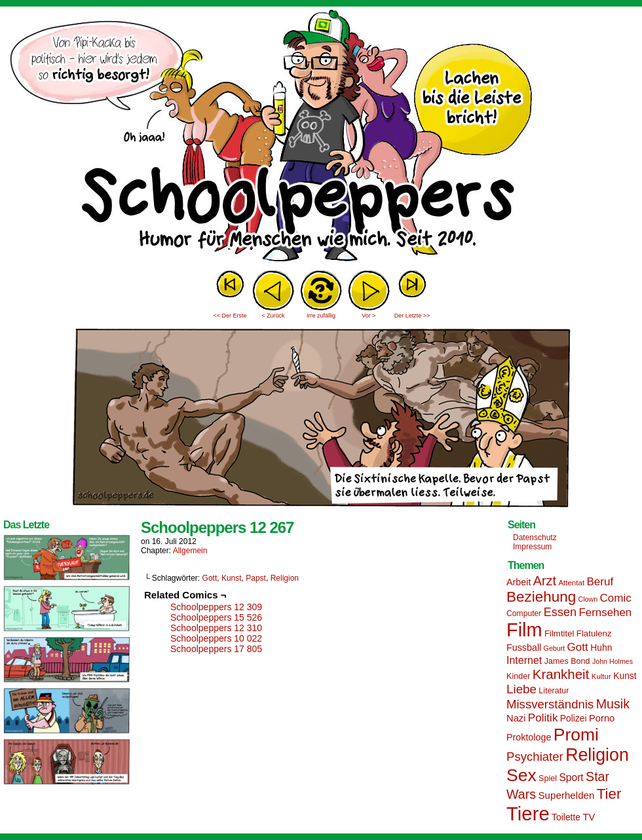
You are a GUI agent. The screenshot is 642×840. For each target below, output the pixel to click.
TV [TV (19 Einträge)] (589, 817)
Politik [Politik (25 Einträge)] (543, 718)
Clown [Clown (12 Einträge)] (588, 599)
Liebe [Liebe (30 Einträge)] (521, 689)
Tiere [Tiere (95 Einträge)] (528, 813)
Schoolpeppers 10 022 (216, 638)
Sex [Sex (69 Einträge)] (521, 775)
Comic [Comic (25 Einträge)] (615, 598)
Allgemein (190, 551)
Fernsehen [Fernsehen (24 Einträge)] (606, 612)
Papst (256, 578)
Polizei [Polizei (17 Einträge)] (574, 718)
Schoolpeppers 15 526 (216, 617)
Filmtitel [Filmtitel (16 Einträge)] (559, 633)
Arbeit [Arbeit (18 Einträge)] (519, 582)
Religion (285, 578)
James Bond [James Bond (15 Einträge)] (567, 661)
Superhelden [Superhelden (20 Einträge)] (566, 795)
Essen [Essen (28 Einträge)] (560, 612)
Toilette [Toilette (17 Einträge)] (566, 817)
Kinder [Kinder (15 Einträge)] (518, 676)
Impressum (532, 547)
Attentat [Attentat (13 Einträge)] (571, 583)
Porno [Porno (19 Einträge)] (602, 718)
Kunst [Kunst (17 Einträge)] (625, 676)
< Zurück (273, 316)
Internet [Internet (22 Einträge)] (524, 660)
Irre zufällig (321, 316)
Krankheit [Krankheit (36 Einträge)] (561, 674)
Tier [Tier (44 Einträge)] (609, 794)
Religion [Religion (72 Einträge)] (597, 755)
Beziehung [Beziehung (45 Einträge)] (541, 597)
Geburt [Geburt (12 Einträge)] (555, 648)
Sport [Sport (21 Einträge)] (571, 777)
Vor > (368, 316)
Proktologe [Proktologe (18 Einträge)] (529, 737)
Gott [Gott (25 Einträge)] (578, 647)
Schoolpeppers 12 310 (216, 628)
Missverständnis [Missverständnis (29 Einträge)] (550, 704)
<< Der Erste (230, 316)
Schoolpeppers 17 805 (216, 649)
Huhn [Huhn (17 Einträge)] (601, 648)
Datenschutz (535, 538)
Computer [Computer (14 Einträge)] (524, 613)
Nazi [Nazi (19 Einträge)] (516, 718)
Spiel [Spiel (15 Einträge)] (548, 778)
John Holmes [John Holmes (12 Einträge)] (613, 661)
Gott (210, 578)
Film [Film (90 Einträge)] (524, 630)
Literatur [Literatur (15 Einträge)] (554, 691)
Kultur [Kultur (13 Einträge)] (601, 676)
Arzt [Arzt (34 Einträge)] (545, 581)
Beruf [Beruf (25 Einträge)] (600, 582)
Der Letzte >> (412, 316)
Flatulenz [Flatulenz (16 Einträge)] (594, 633)
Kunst (232, 578)
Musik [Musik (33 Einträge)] (613, 704)
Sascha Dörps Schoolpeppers (321, 137)
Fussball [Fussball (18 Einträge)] (524, 648)
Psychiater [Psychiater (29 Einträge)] (535, 757)
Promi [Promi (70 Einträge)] (576, 735)
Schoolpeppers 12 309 (216, 607)
